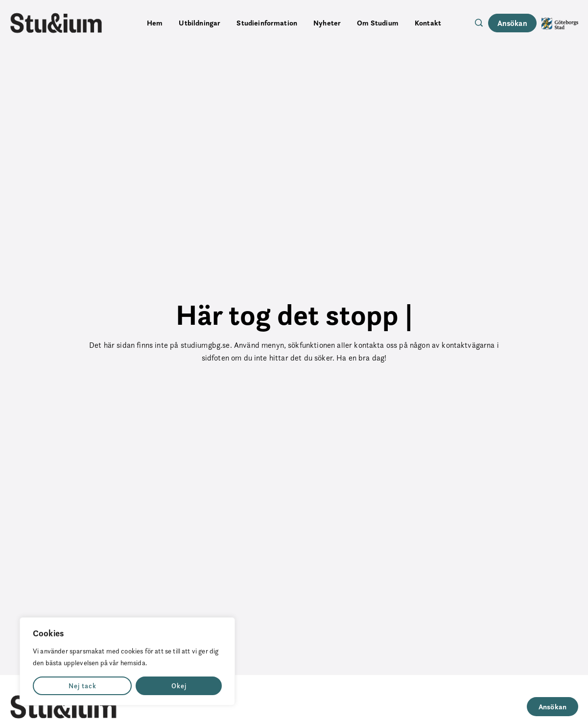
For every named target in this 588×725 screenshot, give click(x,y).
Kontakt (428, 23)
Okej (179, 686)
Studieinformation (267, 23)
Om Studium (378, 23)
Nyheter (327, 23)
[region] (127, 661)
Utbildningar (200, 23)
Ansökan (512, 23)
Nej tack (82, 686)
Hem (155, 23)
